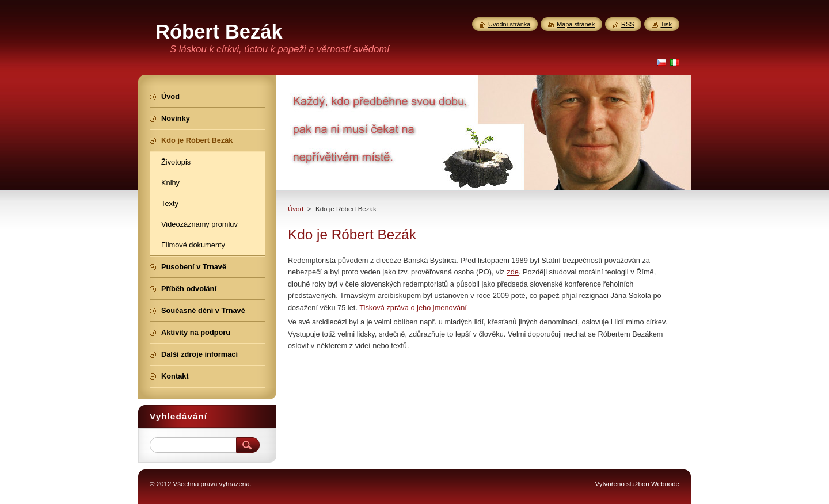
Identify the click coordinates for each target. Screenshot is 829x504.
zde (513, 272)
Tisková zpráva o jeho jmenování (413, 308)
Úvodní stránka (509, 24)
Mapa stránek (576, 24)
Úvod (296, 209)
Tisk (666, 24)
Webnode (665, 484)
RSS (628, 24)
